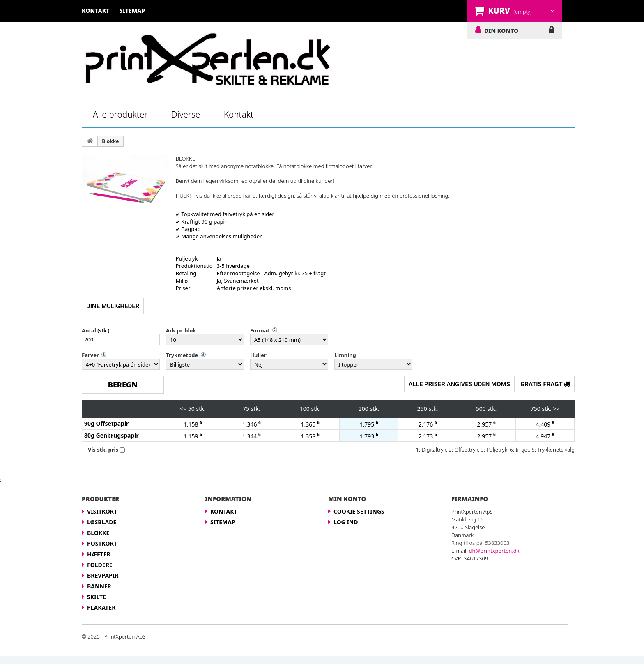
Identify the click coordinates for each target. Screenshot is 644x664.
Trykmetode (182, 355)
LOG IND (551, 31)
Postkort (102, 543)
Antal (89, 330)
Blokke (110, 141)
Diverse (186, 114)
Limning (345, 355)
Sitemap (223, 522)
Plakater (101, 608)
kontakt (96, 10)
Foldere (100, 565)
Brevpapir (103, 575)
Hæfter (99, 554)
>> (556, 409)
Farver (90, 355)
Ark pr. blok (181, 330)
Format (260, 330)
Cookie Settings (359, 511)
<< (183, 409)
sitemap (132, 10)
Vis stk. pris (103, 450)
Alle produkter (120, 114)
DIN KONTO (501, 30)
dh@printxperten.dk (494, 551)
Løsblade (102, 522)
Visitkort (102, 511)
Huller (258, 355)
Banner (99, 586)
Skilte (97, 597)
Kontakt (239, 114)
